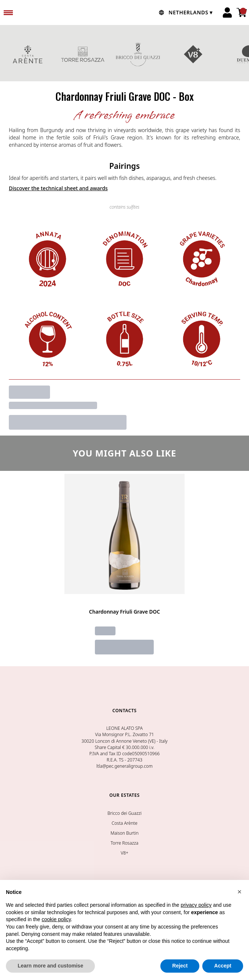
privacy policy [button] (196, 905)
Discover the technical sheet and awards (58, 188)
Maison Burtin (124, 833)
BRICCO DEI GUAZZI (138, 54)
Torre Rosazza (125, 843)
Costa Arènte (124, 823)
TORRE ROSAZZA (83, 54)
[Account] (227, 13)
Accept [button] (223, 966)
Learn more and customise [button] (50, 966)
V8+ (193, 54)
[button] (239, 892)
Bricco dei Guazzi (125, 813)
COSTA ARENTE (28, 54)
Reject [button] (180, 966)
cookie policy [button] (56, 919)
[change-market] (185, 13)
